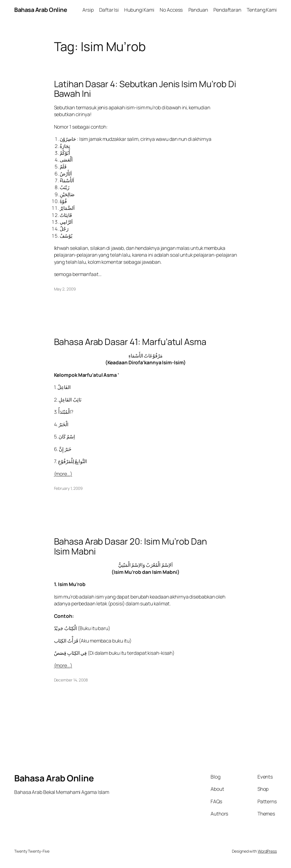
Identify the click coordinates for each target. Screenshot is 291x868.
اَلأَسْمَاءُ (67, 180)
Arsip (88, 10)
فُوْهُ (63, 201)
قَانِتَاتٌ (66, 215)
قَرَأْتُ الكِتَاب (66, 641)
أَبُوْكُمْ (65, 153)
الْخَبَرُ (64, 424)
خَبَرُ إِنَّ (65, 449)
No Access (171, 10)
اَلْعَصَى (66, 160)
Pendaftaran (227, 10)
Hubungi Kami (139, 10)
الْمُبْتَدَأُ (64, 412)
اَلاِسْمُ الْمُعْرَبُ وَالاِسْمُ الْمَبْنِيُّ (145, 565)
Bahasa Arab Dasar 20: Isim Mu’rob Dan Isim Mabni (130, 546)
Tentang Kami (262, 10)
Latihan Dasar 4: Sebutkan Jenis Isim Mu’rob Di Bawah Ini (145, 89)
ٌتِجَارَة (65, 146)
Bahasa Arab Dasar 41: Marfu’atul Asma (130, 342)
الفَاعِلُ (64, 387)
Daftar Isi (109, 10)
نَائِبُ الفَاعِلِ (70, 400)
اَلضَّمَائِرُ (67, 208)
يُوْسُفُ (66, 236)
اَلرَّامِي (66, 222)
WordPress (267, 851)
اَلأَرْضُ (66, 173)
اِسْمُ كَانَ (67, 436)
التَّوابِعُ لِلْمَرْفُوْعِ (72, 461)
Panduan (198, 10)
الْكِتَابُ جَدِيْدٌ (66, 628)
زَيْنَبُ (65, 187)
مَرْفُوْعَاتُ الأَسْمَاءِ (145, 355)
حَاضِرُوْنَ (68, 139)
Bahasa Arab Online (40, 10)
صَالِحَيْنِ (67, 194)
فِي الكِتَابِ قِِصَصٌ (70, 653)
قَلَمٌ (63, 166)
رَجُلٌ (64, 229)
